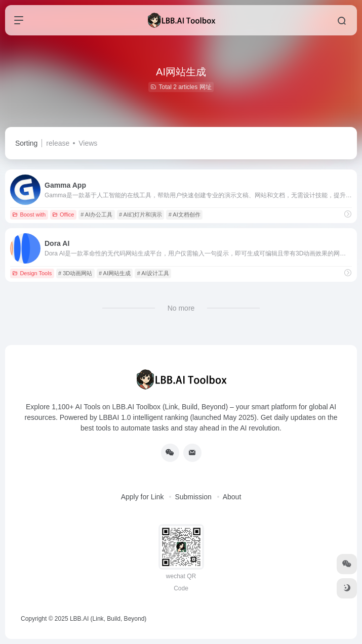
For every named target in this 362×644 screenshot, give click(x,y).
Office (63, 214)
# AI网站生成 (115, 273)
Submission (193, 497)
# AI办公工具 (96, 214)
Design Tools (32, 273)
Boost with (29, 214)
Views (88, 143)
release (58, 143)
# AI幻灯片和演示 (140, 214)
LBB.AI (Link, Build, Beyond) (108, 619)
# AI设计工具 (153, 273)
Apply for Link (143, 497)
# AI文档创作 (185, 214)
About (232, 497)
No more (181, 308)
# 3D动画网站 (75, 273)
